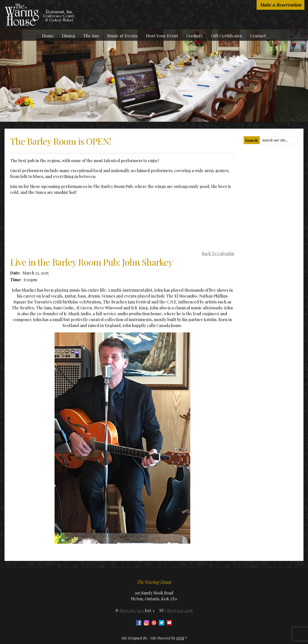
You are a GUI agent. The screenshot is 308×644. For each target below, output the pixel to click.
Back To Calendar (218, 253)
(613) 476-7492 (132, 610)
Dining (69, 36)
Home (48, 36)
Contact (258, 36)
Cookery (195, 36)
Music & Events (122, 36)
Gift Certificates (227, 36)
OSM (180, 638)
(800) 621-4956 (180, 610)
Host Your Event (162, 36)
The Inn (91, 36)
